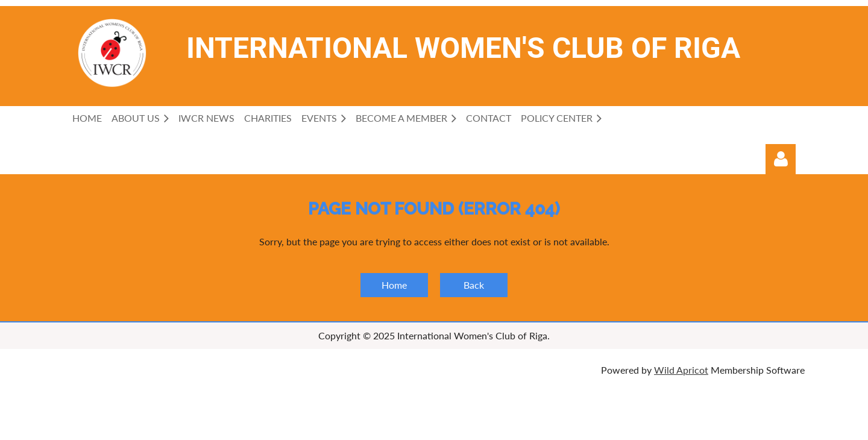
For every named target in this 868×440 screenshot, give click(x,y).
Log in (781, 159)
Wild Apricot (681, 370)
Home (394, 285)
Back (474, 285)
